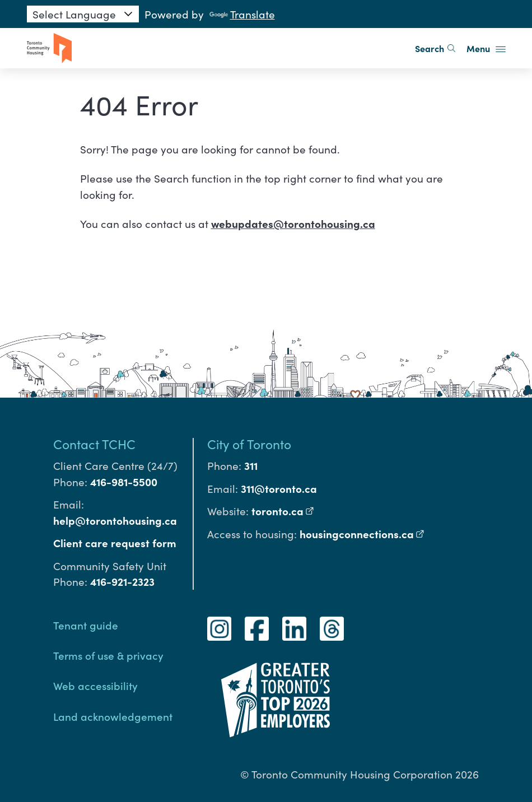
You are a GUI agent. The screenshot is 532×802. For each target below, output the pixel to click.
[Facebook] (257, 629)
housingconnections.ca (362, 534)
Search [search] (435, 48)
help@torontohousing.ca (115, 520)
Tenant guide (86, 625)
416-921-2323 (122, 581)
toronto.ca (283, 511)
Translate (242, 14)
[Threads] (332, 629)
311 (251, 465)
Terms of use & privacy (108, 655)
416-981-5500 (124, 482)
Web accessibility (95, 685)
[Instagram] (219, 629)
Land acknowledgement (113, 716)
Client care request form (115, 543)
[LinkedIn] (294, 629)
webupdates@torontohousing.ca (293, 223)
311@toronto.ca (279, 488)
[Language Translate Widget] (83, 14)
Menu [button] (486, 48)
